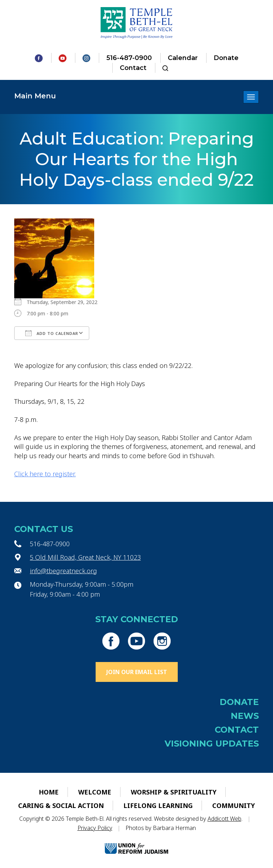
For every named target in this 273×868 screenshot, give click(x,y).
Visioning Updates (212, 744)
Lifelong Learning (158, 805)
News (245, 716)
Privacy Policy (95, 828)
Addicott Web (224, 819)
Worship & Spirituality (174, 792)
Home (49, 792)
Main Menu (35, 96)
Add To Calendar (52, 333)
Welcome (95, 792)
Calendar (183, 58)
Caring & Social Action (61, 805)
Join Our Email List (137, 672)
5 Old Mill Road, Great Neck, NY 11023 (85, 557)
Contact (133, 68)
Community (234, 805)
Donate (226, 58)
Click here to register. (45, 474)
